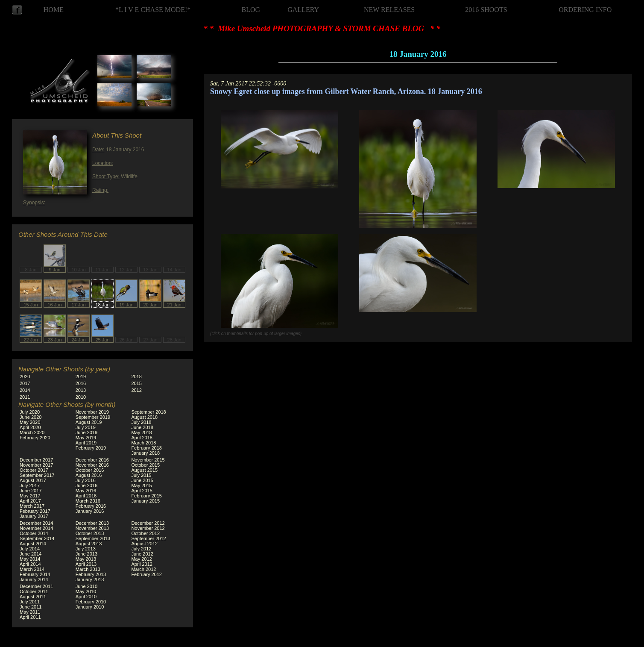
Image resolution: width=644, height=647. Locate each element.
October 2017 (34, 470)
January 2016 (90, 511)
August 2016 (89, 475)
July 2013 (86, 549)
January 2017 (34, 516)
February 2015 (146, 496)
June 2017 (31, 491)
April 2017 (30, 501)
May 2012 (141, 559)
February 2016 (91, 506)
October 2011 (34, 591)
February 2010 (91, 602)
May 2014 (30, 559)
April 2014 (30, 564)
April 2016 (86, 496)
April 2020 (30, 427)
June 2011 (31, 607)
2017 (25, 383)
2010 (81, 397)
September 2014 (37, 538)
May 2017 (30, 496)
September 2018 (148, 412)
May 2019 (86, 438)
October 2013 (90, 533)
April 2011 (30, 617)
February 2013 (91, 574)
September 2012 (148, 538)
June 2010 (86, 586)
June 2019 (86, 432)
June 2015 (142, 480)
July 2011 (30, 602)
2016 (81, 383)
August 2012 (144, 544)
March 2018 (143, 443)
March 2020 (32, 432)
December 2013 (92, 523)
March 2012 (143, 569)
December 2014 (36, 523)
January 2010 (90, 607)
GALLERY (303, 10)
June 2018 (142, 427)
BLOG (251, 10)
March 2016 (88, 501)
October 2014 (34, 533)
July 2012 (141, 549)
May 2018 (141, 432)
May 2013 (86, 559)
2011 (25, 397)
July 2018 (141, 422)
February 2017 (35, 511)
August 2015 (144, 470)
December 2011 (36, 586)
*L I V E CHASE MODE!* (153, 10)
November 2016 (92, 465)
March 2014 (32, 569)
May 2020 (30, 422)
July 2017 (30, 485)
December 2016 (92, 460)
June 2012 (142, 554)
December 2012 (148, 523)
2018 (136, 376)
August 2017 (33, 480)
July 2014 (30, 549)
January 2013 (90, 579)
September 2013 (93, 538)
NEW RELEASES (389, 10)
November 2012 (148, 528)
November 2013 (92, 528)
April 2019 (86, 443)
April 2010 (86, 597)
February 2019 (91, 448)
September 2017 (37, 475)
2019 (81, 376)
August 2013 (89, 544)
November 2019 (92, 412)
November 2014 (36, 528)
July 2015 (141, 475)
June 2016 (86, 485)
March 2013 (88, 569)
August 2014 (33, 544)
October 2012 (145, 533)
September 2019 (93, 417)
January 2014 (34, 579)
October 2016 (90, 470)
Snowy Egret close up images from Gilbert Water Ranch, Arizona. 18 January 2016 (346, 91)
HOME (54, 10)
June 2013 (86, 554)
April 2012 (142, 564)
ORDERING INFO (585, 10)
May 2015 (141, 485)
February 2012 (146, 574)
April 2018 (142, 438)
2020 (25, 376)
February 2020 (35, 438)
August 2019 (89, 422)
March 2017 (32, 506)
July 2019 (86, 427)
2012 (136, 390)
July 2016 (86, 480)
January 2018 (145, 453)
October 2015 (145, 465)
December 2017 (36, 460)
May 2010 (86, 591)
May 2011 (30, 612)
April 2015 (142, 491)
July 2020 (30, 412)
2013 (81, 390)
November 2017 (36, 465)
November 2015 (148, 460)
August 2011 (33, 597)
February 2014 (35, 574)
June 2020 (31, 417)
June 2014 (31, 554)
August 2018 (144, 417)
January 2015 (145, 501)
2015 (136, 383)
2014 (25, 390)
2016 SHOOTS (486, 10)
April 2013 (86, 564)
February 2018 (146, 448)
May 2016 (86, 491)
